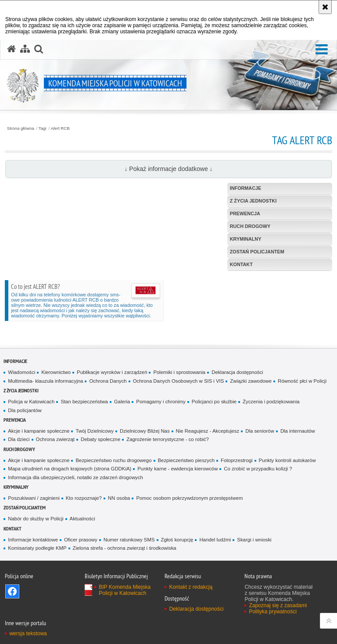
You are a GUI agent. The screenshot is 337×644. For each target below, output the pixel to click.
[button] (322, 50)
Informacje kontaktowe (33, 540)
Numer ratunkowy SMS (129, 540)
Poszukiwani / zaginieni (34, 498)
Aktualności (82, 519)
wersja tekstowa (28, 633)
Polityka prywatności (273, 612)
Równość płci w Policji (302, 381)
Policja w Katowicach (31, 402)
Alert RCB (60, 128)
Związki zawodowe (251, 381)
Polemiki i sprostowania (179, 372)
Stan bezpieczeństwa (84, 402)
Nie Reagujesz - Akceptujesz (208, 431)
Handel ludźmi (215, 540)
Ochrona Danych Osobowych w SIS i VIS (179, 381)
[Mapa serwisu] (25, 49)
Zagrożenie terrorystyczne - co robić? (168, 439)
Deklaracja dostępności (237, 372)
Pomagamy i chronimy (161, 402)
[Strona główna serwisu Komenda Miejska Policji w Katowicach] (11, 49)
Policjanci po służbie (214, 402)
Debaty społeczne (100, 439)
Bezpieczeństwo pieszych (186, 460)
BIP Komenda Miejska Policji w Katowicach (125, 590)
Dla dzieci (19, 439)
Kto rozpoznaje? (84, 498)
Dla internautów (298, 431)
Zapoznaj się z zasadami (278, 605)
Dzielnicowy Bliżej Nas (145, 431)
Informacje (15, 361)
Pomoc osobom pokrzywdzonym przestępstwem (189, 498)
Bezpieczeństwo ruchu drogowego (113, 460)
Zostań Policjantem (25, 507)
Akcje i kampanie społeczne (39, 431)
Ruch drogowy (19, 449)
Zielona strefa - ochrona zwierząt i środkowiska (125, 548)
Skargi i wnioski (254, 540)
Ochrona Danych (108, 381)
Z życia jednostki (21, 390)
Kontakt (13, 528)
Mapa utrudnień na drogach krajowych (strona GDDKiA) (70, 469)
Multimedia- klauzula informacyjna (45, 381)
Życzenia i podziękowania (271, 402)
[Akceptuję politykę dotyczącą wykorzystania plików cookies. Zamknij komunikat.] (325, 7)
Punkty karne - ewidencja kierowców (177, 469)
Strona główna (21, 128)
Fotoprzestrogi (237, 460)
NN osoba (119, 498)
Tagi (43, 128)
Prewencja (15, 420)
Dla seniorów (260, 431)
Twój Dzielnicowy (94, 431)
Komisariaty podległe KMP (37, 548)
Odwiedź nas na (12, 591)
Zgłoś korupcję (177, 540)
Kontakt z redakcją (191, 587)
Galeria (122, 402)
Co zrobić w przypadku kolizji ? (258, 469)
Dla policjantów (25, 410)
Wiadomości (22, 372)
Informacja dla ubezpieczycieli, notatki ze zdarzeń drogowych (75, 477)
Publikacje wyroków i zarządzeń (112, 372)
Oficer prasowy (81, 540)
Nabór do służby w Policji (36, 519)
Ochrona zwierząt (55, 439)
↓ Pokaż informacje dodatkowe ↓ (168, 169)
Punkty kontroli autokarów (287, 460)
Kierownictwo (56, 372)
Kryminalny (16, 487)
